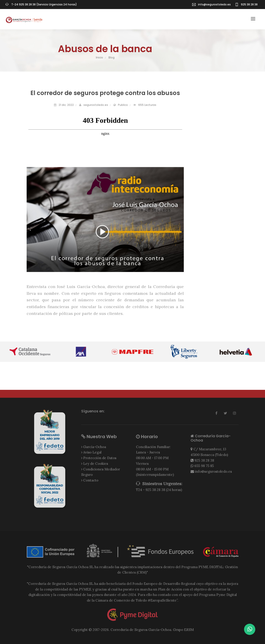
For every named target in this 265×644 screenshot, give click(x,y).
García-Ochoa (95, 447)
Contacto (91, 480)
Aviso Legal (92, 452)
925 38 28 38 (204, 460)
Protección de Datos (100, 458)
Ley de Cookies (96, 464)
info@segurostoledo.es (214, 4)
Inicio (99, 57)
